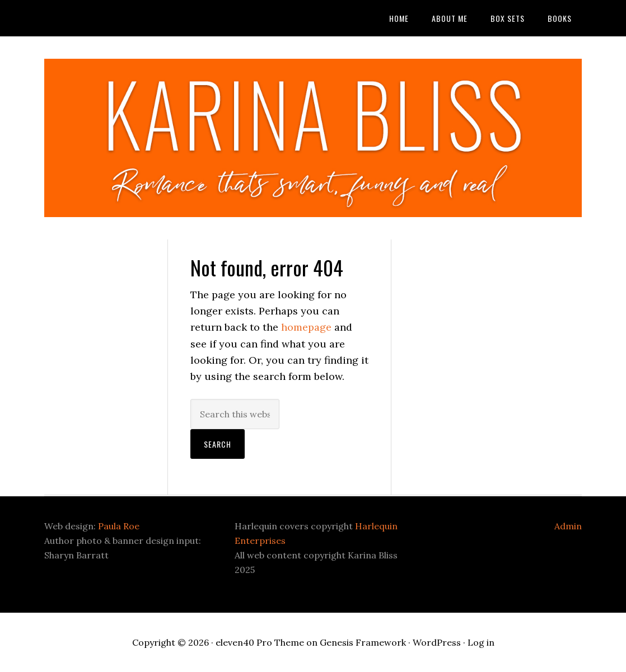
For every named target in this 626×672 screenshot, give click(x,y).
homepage (306, 327)
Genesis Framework (363, 642)
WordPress (437, 642)
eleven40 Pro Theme (260, 642)
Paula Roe (119, 526)
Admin (568, 526)
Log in (481, 642)
